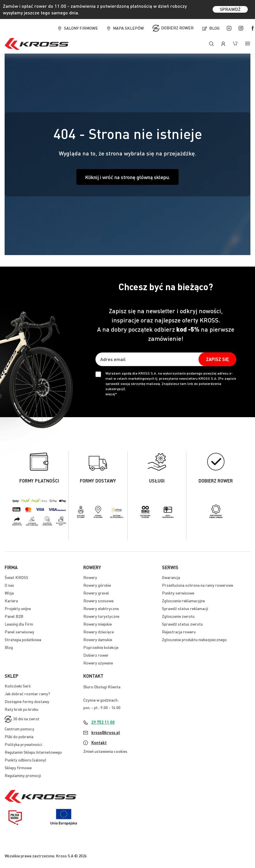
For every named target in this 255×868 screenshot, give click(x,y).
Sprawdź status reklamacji (185, 608)
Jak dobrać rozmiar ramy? (27, 694)
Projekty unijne (18, 608)
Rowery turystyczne (101, 616)
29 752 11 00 (103, 722)
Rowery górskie (97, 585)
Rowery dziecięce (99, 632)
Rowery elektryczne (101, 608)
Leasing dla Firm (19, 624)
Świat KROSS (16, 577)
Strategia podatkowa (23, 639)
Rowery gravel (96, 593)
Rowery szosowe (98, 601)
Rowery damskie (98, 639)
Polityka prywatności (23, 744)
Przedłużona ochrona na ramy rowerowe (198, 585)
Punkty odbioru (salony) (25, 760)
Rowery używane (98, 663)
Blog (214, 28)
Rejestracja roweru (179, 632)
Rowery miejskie (98, 624)
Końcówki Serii (18, 686)
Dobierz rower (177, 27)
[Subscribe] (217, 359)
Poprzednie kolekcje (101, 647)
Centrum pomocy (19, 729)
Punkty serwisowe (178, 593)
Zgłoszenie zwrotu (178, 616)
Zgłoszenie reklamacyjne (183, 601)
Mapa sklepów (128, 28)
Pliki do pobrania (19, 736)
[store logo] (37, 44)
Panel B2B (14, 616)
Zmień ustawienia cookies (105, 751)
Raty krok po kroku (21, 709)
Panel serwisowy (19, 632)
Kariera (11, 601)
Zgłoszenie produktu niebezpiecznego (194, 639)
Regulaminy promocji (23, 775)
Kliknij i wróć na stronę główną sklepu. (127, 177)
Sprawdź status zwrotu (182, 624)
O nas (9, 585)
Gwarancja (171, 577)
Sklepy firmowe (18, 768)
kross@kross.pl (106, 732)
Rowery (90, 577)
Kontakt (99, 742)
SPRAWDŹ (230, 9)
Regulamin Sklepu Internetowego (33, 752)
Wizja (9, 593)
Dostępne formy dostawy (27, 701)
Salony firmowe (81, 28)
